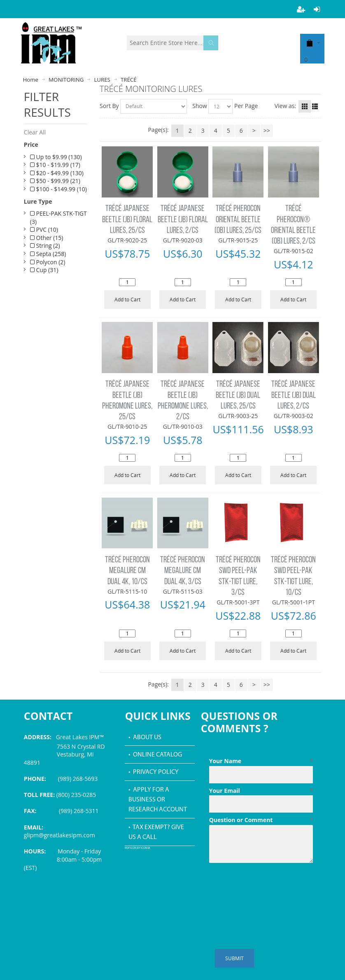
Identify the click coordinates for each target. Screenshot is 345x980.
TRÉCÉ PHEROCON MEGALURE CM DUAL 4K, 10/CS (127, 571)
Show (200, 106)
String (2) (45, 246)
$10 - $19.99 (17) (55, 165)
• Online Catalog (155, 755)
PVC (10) (44, 229)
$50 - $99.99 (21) (55, 181)
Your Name (261, 761)
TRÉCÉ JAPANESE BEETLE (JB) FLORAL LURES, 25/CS (127, 220)
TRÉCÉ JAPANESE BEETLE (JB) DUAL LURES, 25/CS (238, 395)
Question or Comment (261, 820)
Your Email (261, 791)
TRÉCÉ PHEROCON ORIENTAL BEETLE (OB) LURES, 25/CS (238, 220)
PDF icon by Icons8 (138, 848)
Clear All (35, 132)
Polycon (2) (48, 262)
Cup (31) (44, 270)
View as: (285, 106)
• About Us (145, 738)
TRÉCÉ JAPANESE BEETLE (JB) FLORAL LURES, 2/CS (183, 220)
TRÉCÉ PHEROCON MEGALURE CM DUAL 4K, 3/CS (183, 571)
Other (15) (47, 238)
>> (267, 130)
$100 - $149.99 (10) (58, 189)
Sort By (109, 106)
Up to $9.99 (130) (56, 157)
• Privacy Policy (154, 772)
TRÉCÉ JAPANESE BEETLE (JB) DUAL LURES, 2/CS (294, 395)
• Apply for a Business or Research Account (158, 800)
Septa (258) (48, 254)
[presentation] (272, 886)
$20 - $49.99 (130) (57, 173)
